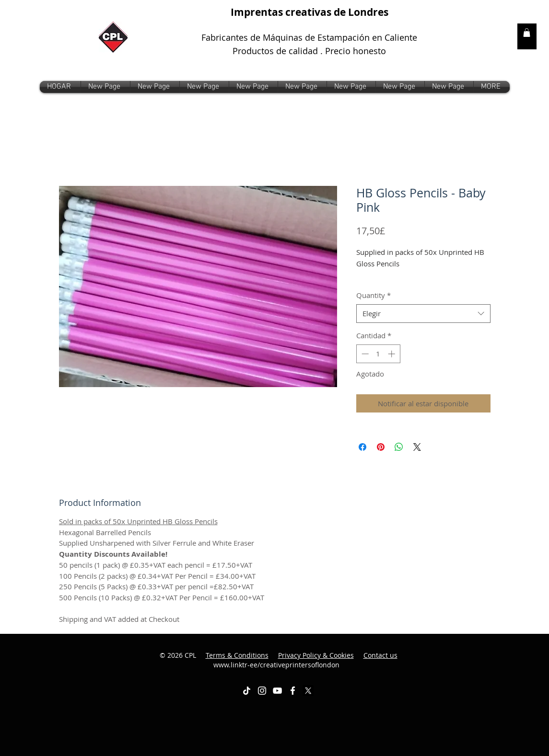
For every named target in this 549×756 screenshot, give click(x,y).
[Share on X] (417, 447)
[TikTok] (247, 691)
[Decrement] (364, 354)
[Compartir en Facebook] (362, 447)
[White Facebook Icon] (293, 691)
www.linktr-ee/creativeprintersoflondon (305, 660)
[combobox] (423, 314)
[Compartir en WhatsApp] (399, 447)
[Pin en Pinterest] (381, 447)
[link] (527, 33)
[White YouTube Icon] (277, 691)
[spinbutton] (378, 354)
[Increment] (392, 354)
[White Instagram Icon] (262, 691)
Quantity (374, 295)
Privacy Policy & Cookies (316, 655)
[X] (308, 691)
